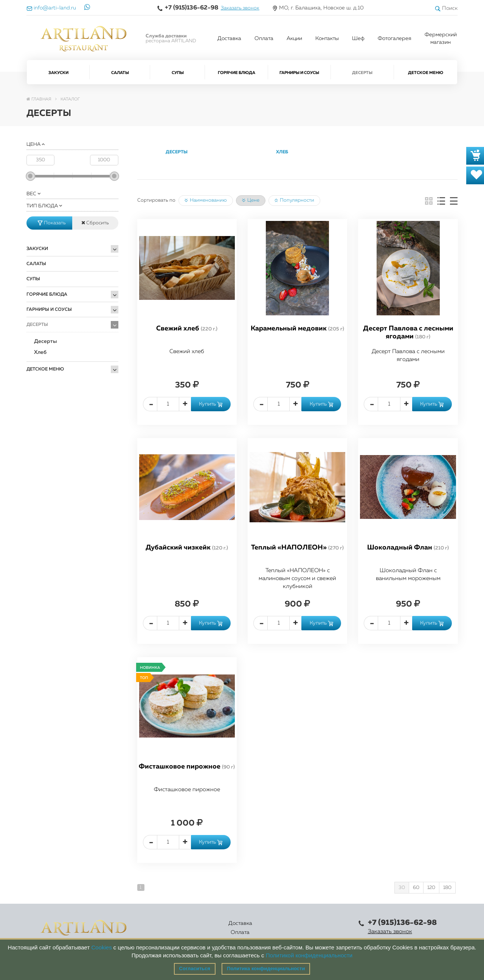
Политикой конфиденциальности (309, 955)
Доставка (229, 39)
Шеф (358, 39)
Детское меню (426, 73)
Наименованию (206, 201)
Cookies (101, 947)
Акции (294, 39)
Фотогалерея (395, 39)
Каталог (220, 928)
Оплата (264, 39)
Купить (211, 404)
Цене (251, 201)
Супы (178, 73)
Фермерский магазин (441, 39)
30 (402, 888)
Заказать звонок (240, 8)
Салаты (120, 73)
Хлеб (40, 352)
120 (431, 888)
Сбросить (95, 223)
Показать (52, 223)
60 (416, 888)
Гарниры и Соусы (299, 73)
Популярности (294, 201)
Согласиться (195, 968)
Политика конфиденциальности (266, 968)
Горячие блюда (237, 73)
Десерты (362, 73)
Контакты (327, 39)
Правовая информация (323, 928)
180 (447, 888)
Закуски (58, 73)
